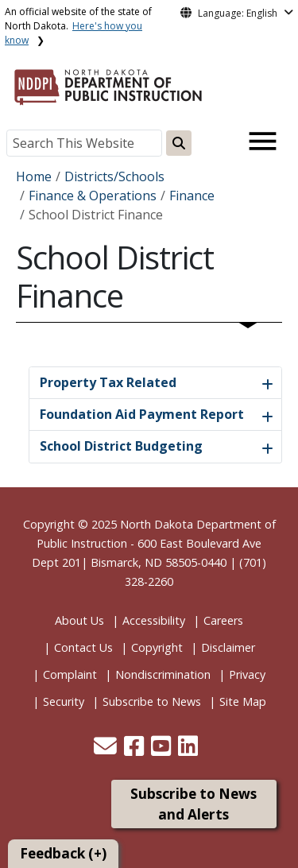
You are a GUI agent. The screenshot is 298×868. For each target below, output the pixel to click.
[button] (107, 750)
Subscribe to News (152, 701)
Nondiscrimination (163, 674)
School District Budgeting (121, 446)
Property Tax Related (108, 382)
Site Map (243, 701)
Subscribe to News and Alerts (194, 804)
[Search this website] (179, 143)
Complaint (70, 674)
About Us (79, 620)
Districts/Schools (114, 176)
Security (64, 701)
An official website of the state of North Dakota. (78, 26)
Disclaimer (228, 647)
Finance (192, 196)
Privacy (247, 674)
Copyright (157, 647)
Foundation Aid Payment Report (142, 414)
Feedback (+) (63, 853)
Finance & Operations (93, 196)
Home (34, 176)
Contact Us (83, 647)
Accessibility (154, 620)
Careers (223, 620)
